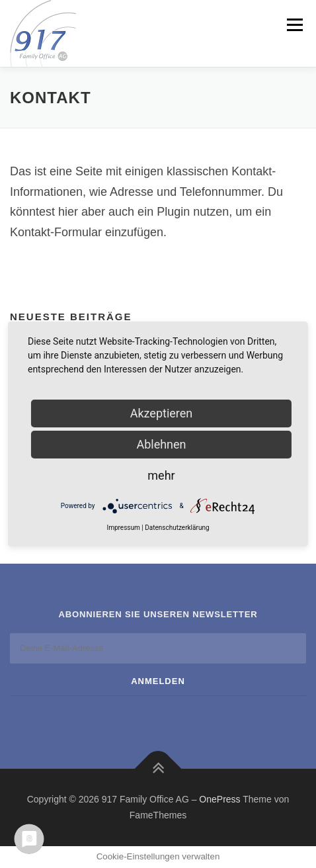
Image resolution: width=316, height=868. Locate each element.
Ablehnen (161, 444)
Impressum (123, 528)
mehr (161, 475)
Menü (293, 24)
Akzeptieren (162, 413)
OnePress (219, 799)
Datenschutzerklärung (177, 528)
